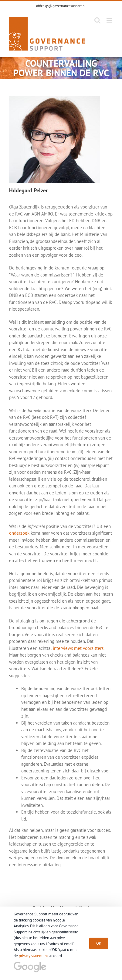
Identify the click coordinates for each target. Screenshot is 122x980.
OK (99, 943)
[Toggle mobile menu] (110, 20)
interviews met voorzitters (78, 648)
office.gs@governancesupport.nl (61, 6)
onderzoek (19, 533)
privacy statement (33, 956)
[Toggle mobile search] (97, 20)
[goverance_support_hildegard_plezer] (55, 98)
